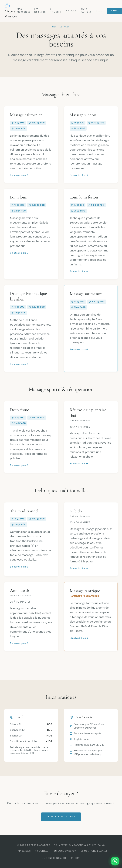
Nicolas (71, 11)
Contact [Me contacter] (42, 851)
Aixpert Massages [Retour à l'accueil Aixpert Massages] (11, 11)
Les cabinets (40, 11)
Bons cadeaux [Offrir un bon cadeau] (65, 851)
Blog (99, 11)
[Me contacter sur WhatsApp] (115, 861)
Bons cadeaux (86, 11)
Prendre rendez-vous (61, 817)
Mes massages (23, 11)
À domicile (56, 11)
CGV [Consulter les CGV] (75, 858)
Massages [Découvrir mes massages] (22, 851)
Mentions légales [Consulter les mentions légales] (94, 851)
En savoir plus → (19, 175)
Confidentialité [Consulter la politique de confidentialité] (54, 858)
